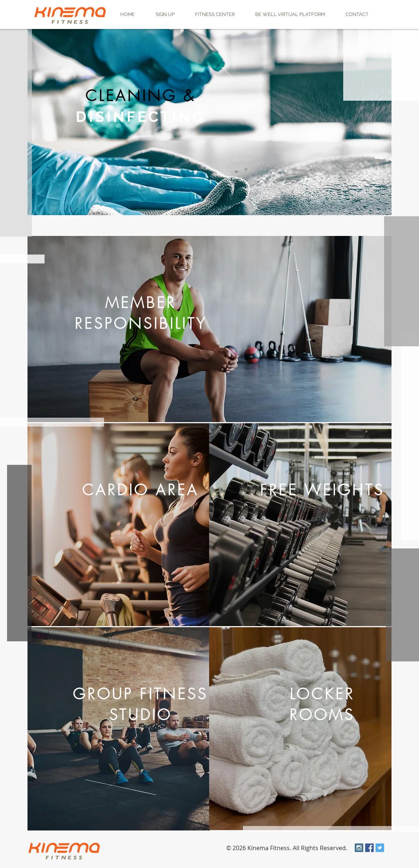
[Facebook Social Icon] (369, 848)
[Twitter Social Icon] (380, 848)
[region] (209, 122)
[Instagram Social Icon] (359, 848)
